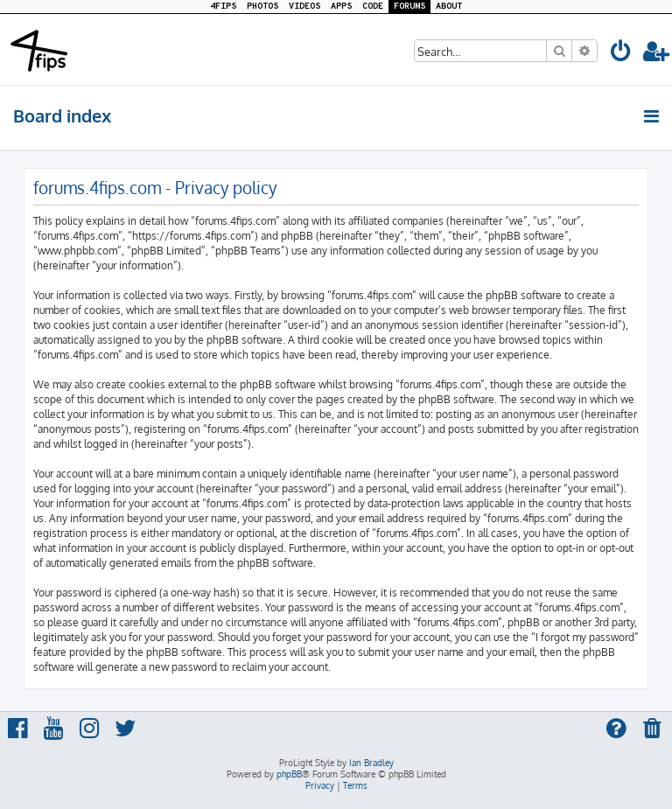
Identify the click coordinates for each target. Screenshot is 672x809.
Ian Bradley (371, 763)
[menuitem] (621, 54)
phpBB (289, 774)
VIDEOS (304, 7)
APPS (341, 7)
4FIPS (223, 7)
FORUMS (409, 7)
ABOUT (449, 7)
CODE (373, 7)
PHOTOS (262, 7)
